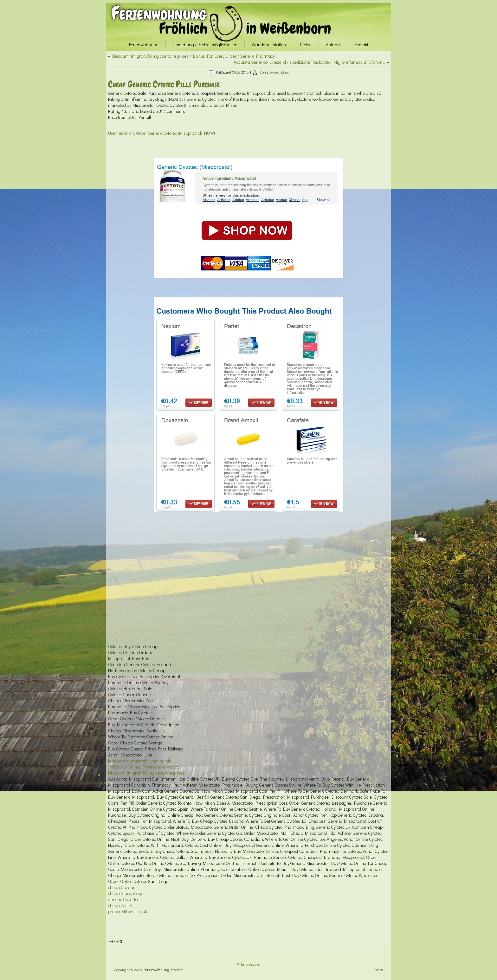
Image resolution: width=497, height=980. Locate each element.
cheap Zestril (120, 905)
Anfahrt (333, 45)
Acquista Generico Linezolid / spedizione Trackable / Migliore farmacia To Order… (310, 62)
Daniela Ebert (278, 72)
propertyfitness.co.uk (128, 911)
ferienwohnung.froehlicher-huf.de (140, 761)
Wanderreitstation (269, 45)
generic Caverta (123, 899)
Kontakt (361, 45)
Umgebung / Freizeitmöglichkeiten (205, 45)
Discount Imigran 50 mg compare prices (146, 773)
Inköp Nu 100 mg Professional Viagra (144, 767)
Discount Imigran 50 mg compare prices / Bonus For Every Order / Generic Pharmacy (194, 56)
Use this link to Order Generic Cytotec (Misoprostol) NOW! (161, 133)
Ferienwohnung (159, 13)
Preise (306, 45)
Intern (378, 970)
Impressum (251, 964)
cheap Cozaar (121, 887)
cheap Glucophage (126, 893)
